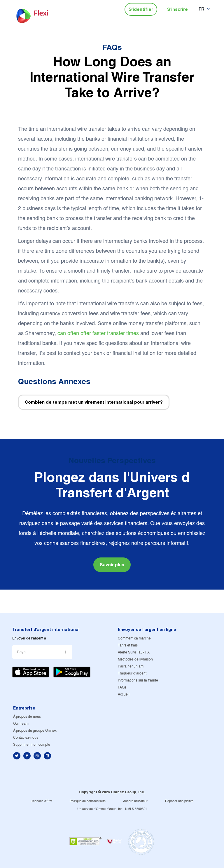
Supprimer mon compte (32, 745)
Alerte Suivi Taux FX (134, 652)
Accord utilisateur (135, 801)
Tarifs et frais (128, 645)
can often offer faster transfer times (98, 334)
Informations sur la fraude (138, 680)
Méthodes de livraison (135, 659)
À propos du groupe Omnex (35, 731)
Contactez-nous (26, 738)
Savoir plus (112, 565)
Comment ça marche (134, 638)
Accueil (124, 694)
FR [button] (202, 9)
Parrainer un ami (131, 666)
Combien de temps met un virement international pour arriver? (94, 402)
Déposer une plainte (179, 801)
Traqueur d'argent (132, 673)
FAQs (112, 47)
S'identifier (141, 9)
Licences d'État (41, 801)
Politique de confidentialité (88, 801)
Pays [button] (21, 652)
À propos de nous (27, 717)
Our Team (21, 724)
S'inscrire (177, 9)
